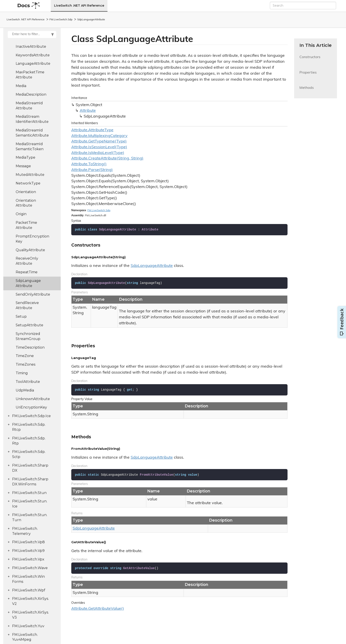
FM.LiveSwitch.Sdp (61, 20)
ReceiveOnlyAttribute (27, 261)
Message (23, 166)
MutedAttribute (30, 175)
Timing (22, 373)
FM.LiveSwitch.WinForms (28, 579)
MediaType (25, 157)
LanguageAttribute (33, 64)
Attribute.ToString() (89, 164)
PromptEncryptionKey (32, 239)
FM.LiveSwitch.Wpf (29, 590)
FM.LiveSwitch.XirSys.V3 (30, 615)
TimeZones (25, 364)
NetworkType (28, 183)
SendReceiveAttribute (27, 305)
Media (21, 86)
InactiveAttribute (31, 47)
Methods (307, 90)
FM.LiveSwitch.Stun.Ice (30, 504)
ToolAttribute (28, 382)
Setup (21, 316)
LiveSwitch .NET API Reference (79, 6)
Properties (308, 75)
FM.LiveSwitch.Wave (30, 568)
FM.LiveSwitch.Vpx (28, 559)
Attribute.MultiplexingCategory (99, 136)
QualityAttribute (30, 250)
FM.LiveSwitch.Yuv (28, 626)
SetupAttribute (29, 325)
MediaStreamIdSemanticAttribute (32, 133)
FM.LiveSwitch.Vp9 (28, 551)
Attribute (88, 111)
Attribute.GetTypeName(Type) (99, 142)
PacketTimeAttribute (26, 225)
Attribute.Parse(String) (92, 170)
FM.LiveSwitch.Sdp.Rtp (29, 441)
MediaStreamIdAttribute (29, 106)
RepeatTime (27, 272)
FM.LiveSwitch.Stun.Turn (30, 517)
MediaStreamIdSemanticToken (30, 146)
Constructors (310, 60)
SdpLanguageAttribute (91, 20)
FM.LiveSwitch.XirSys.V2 (30, 601)
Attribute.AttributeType (92, 130)
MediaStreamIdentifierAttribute (32, 119)
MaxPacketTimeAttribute (30, 75)
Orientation (26, 192)
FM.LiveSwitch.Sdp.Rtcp (29, 427)
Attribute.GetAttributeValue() (98, 609)
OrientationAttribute (26, 203)
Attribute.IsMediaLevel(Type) (98, 153)
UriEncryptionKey (31, 407)
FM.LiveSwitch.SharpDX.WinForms (30, 482)
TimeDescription (30, 347)
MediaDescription (31, 94)
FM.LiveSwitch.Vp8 (28, 542)
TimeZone (25, 356)
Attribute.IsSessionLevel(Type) (99, 147)
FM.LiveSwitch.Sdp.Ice (31, 416)
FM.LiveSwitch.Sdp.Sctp (29, 454)
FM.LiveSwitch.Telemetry (25, 531)
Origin (21, 214)
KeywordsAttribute (33, 55)
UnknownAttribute (33, 399)
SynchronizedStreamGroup (28, 336)
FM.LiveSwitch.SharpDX (30, 468)
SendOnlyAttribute (33, 294)
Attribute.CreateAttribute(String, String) (107, 159)
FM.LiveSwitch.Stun (29, 493)
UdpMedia (25, 390)
